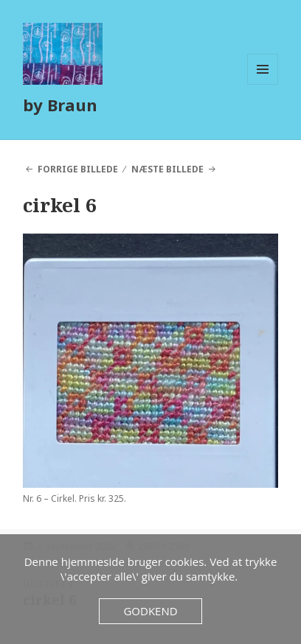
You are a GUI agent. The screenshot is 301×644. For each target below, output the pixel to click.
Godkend (150, 611)
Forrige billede (78, 169)
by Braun (60, 105)
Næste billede (167, 169)
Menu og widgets (263, 84)
